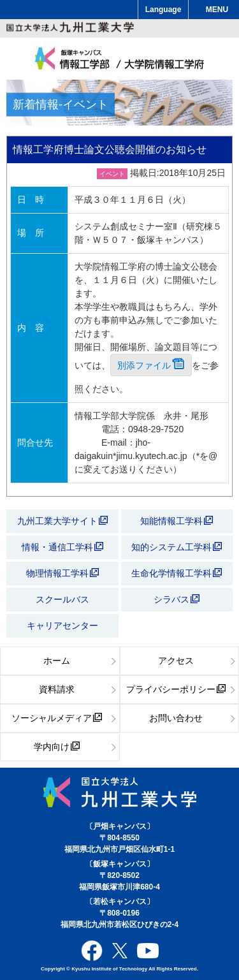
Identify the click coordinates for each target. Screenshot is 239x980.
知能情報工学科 (177, 521)
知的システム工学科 (177, 547)
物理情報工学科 (62, 573)
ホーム (57, 661)
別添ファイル (151, 365)
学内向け (57, 747)
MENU (217, 10)
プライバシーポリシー (176, 689)
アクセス (176, 661)
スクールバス (62, 599)
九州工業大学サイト (62, 521)
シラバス (177, 599)
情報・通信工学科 (62, 547)
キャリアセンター (62, 625)
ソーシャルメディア (57, 718)
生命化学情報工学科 (177, 573)
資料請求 (57, 689)
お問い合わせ (176, 718)
